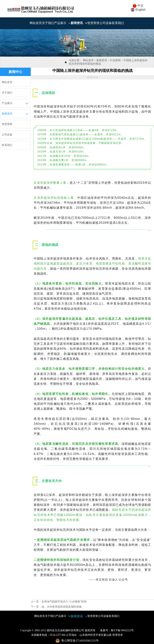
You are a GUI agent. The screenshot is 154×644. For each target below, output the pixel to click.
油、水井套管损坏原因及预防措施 (62, 607)
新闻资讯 (102, 60)
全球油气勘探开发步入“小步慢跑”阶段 (64, 602)
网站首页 (88, 60)
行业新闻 (115, 60)
